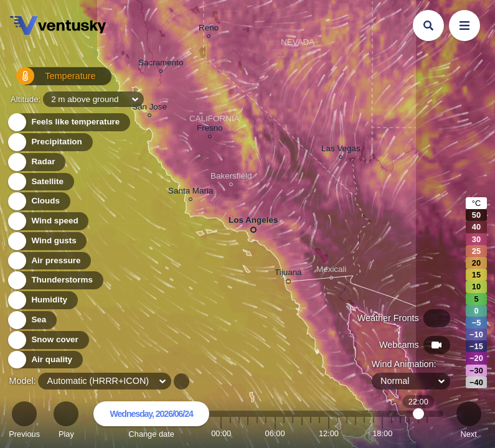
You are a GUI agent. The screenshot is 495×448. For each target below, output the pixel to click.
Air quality (45, 360)
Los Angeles (253, 222)
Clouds (38, 201)
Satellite (40, 182)
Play (66, 422)
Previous (24, 422)
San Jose (149, 109)
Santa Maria (191, 193)
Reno (209, 30)
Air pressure (49, 261)
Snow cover (48, 340)
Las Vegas (341, 150)
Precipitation (49, 142)
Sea (31, 320)
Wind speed (48, 221)
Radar (36, 162)
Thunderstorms (55, 280)
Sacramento (161, 64)
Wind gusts (47, 241)
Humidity (42, 300)
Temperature (49, 81)
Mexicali (332, 271)
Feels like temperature (68, 122)
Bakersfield (231, 178)
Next (469, 422)
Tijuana (288, 274)
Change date (151, 422)
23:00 (427, 433)
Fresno (210, 130)
